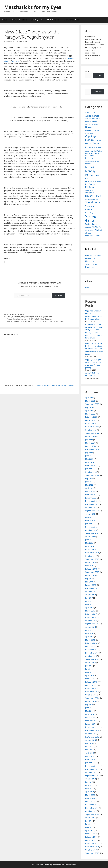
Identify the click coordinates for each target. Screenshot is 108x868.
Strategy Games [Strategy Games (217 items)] (91, 218)
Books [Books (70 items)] (89, 127)
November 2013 (92, 730)
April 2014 (89, 714)
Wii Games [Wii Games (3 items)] (88, 233)
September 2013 (92, 737)
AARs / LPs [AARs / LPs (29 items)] (90, 113)
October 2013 (91, 734)
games (9, 317)
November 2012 (92, 769)
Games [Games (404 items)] (90, 147)
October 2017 (91, 591)
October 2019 (91, 556)
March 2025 (90, 414)
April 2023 (89, 462)
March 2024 (90, 443)
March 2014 (90, 717)
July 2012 (89, 782)
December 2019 (92, 549)
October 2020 (91, 530)
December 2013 (92, 727)
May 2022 (89, 485)
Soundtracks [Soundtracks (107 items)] (93, 202)
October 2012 (91, 772)
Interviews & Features (19, 20)
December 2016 (92, 617)
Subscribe (58, 295)
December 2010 (92, 843)
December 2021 (92, 501)
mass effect (16, 317)
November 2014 (92, 692)
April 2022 (89, 488)
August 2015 (90, 662)
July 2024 (89, 440)
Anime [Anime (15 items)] (88, 124)
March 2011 (90, 834)
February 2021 (91, 520)
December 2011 (92, 805)
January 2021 (91, 524)
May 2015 (89, 672)
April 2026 (89, 398)
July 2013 (89, 743)
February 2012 (91, 798)
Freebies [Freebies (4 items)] (98, 140)
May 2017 (89, 604)
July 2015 (89, 666)
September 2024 (92, 433)
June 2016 (89, 630)
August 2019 (90, 562)
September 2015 (92, 659)
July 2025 (89, 407)
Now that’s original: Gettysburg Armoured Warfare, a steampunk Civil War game (35, 321)
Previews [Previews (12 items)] (89, 182)
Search (88, 71)
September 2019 (92, 559)
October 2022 (91, 472)
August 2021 (90, 514)
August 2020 (90, 537)
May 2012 (89, 789)
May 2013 (89, 750)
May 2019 (89, 566)
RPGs (22, 314)
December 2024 (92, 423)
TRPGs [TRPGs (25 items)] (95, 227)
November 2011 (92, 808)
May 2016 (89, 633)
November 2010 (92, 847)
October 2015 (91, 656)
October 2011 (91, 811)
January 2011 (91, 840)
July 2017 (89, 598)
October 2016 (91, 621)
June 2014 (89, 708)
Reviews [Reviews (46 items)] (89, 196)
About (4, 20)
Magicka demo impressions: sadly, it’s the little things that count (29, 319)
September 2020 (92, 533)
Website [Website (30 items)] (99, 230)
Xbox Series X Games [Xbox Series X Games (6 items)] (92, 236)
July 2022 (89, 478)
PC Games (16, 314)
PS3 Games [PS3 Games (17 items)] (90, 184)
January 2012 (91, 801)
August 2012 (90, 779)
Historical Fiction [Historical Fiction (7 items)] (96, 151)
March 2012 (90, 795)
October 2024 (91, 430)
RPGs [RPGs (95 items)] (98, 196)
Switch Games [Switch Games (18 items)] (91, 224)
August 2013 (90, 740)
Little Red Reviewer (93, 255)
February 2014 (91, 721)
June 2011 (89, 824)
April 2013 (89, 753)
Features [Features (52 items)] (90, 140)
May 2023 (89, 459)
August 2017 (90, 595)
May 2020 (89, 543)
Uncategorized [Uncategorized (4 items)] (90, 230)
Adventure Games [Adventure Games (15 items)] (93, 119)
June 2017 (89, 601)
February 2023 (91, 466)
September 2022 (92, 475)
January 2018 (91, 585)
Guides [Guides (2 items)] (87, 151)
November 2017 (92, 588)
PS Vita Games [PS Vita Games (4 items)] (90, 190)
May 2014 (89, 711)
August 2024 (90, 436)
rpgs (50, 317)
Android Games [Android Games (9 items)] (91, 121)
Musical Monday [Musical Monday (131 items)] (90, 169)
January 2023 (91, 469)
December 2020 (92, 527)
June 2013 (89, 746)
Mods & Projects (53, 20)
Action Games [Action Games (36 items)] (92, 116)
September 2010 (92, 853)
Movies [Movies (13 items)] (88, 164)
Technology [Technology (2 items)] (88, 227)
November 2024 (92, 427)
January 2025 (91, 420)
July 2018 (89, 579)
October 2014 (91, 695)
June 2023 (89, 456)
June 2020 (89, 540)
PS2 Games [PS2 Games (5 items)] (97, 182)
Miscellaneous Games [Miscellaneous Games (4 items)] (92, 161)
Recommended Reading (72, 20)
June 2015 (89, 669)
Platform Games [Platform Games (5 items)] (91, 179)
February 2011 (91, 837)
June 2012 (89, 785)
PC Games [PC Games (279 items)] (92, 175)
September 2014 (92, 698)
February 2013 (91, 759)
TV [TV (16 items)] (100, 227)
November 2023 (92, 449)
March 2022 (90, 491)
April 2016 (89, 637)
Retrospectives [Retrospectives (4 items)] (90, 193)
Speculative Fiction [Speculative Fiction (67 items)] (92, 208)
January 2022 (91, 498)
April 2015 (89, 675)
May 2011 (89, 827)
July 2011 (89, 821)
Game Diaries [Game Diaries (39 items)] (92, 143)
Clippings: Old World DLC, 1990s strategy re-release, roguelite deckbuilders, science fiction (94, 349)
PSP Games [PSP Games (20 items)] (90, 187)
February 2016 (91, 643)
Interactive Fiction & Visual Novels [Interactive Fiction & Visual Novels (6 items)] (92, 154)
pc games (44, 317)
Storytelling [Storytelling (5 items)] (89, 213)
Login (88, 287)
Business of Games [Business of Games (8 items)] (92, 130)
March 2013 (90, 756)
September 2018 (92, 572)
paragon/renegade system (31, 317)
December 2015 (92, 650)
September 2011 (92, 814)
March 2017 (90, 611)
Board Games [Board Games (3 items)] (96, 124)
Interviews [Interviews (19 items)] (90, 158)
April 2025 (89, 411)
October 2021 (91, 507)
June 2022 (89, 482)
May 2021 (89, 517)
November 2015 (92, 653)
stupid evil (16, 61)
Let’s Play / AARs (37, 20)
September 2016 (92, 624)
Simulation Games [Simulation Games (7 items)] (92, 199)
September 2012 (92, 776)
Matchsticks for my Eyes (33, 7)
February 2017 (91, 614)
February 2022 (91, 495)
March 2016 (90, 640)
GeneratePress (70, 865)
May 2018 (89, 582)
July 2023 (89, 453)
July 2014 (89, 705)
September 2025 (92, 404)
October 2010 (91, 850)
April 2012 (89, 792)
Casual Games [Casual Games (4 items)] (90, 133)
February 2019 (91, 569)
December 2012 (92, 766)
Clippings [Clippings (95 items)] (91, 136)
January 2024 (91, 446)
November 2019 (92, 553)
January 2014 (91, 724)
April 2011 (89, 830)
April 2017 (89, 608)
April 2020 (89, 546)
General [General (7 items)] (99, 148)
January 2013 (91, 763)
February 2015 (91, 682)
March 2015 (90, 679)
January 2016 (91, 646)
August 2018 (90, 575)
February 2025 (91, 417)
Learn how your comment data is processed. (56, 385)
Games (9, 314)
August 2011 (90, 818)
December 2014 (92, 688)
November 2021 (92, 504)
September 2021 (92, 511)
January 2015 (91, 685)
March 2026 (90, 401)
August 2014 (90, 701)
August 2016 (90, 627)
